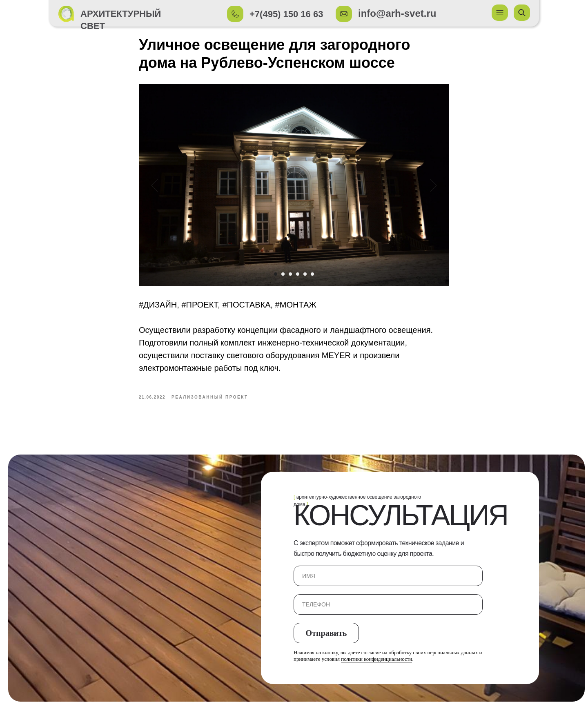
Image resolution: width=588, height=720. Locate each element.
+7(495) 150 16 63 (286, 14)
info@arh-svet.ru (397, 13)
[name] (388, 582)
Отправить (326, 639)
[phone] (388, 611)
